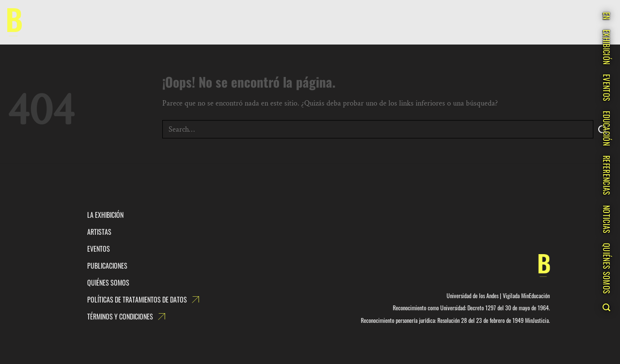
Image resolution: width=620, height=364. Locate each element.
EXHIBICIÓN (606, 47)
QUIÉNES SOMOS (606, 268)
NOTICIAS (606, 220)
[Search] (606, 307)
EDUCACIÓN (606, 128)
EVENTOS (606, 88)
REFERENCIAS (606, 175)
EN (606, 16)
